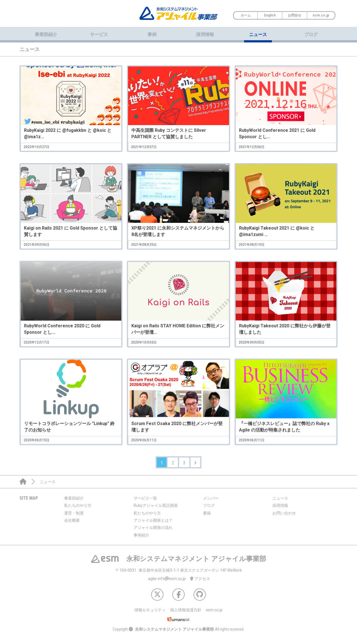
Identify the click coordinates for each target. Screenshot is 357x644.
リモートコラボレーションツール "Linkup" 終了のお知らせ (69, 427)
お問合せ (295, 15)
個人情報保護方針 (186, 613)
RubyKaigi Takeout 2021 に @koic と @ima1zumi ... (277, 231)
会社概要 (72, 523)
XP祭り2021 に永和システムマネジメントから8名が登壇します (178, 231)
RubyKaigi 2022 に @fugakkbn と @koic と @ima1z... (68, 133)
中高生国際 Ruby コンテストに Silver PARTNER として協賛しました (169, 133)
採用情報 (205, 34)
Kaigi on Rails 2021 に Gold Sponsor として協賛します (71, 231)
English (270, 15)
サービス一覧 (145, 501)
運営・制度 (74, 516)
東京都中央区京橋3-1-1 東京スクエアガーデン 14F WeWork (179, 573)
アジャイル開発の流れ (153, 530)
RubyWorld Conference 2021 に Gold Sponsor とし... (277, 133)
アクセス (200, 581)
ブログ (311, 34)
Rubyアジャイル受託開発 (156, 508)
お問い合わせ (284, 516)
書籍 (207, 516)
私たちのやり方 (78, 508)
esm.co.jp (321, 15)
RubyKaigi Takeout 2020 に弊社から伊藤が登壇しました (285, 329)
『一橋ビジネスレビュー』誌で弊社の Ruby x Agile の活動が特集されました (284, 427)
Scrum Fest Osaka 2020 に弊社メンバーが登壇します (177, 427)
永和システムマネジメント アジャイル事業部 (174, 632)
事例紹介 (141, 538)
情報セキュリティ (150, 613)
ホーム (246, 15)
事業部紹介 (74, 501)
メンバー (211, 501)
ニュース (258, 34)
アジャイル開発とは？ (153, 523)
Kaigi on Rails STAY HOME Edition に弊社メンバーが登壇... (178, 329)
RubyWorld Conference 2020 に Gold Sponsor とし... (62, 329)
